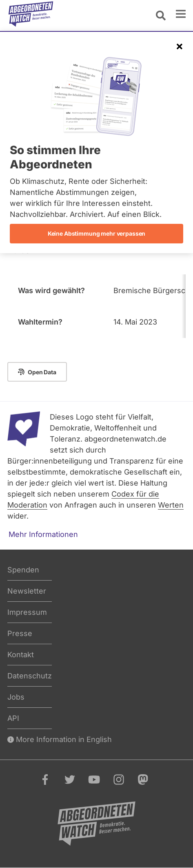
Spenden (23, 570)
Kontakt (21, 655)
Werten (171, 505)
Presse (20, 633)
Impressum (27, 612)
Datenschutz (30, 676)
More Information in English (60, 739)
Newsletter (27, 591)
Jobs (16, 697)
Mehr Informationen (43, 534)
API (13, 718)
